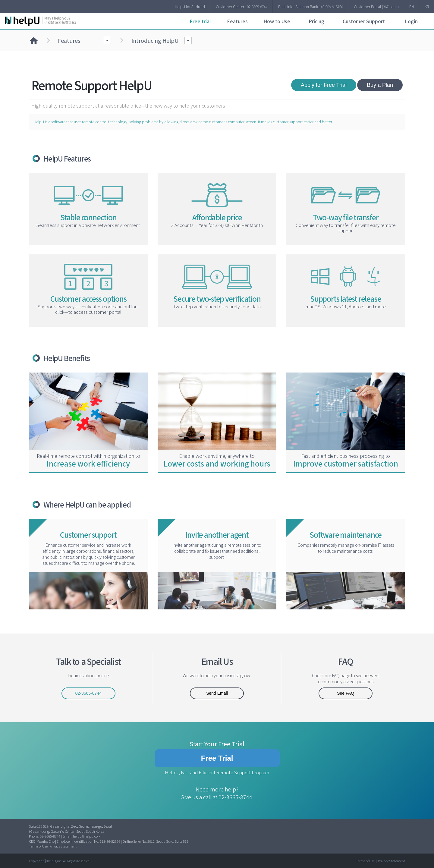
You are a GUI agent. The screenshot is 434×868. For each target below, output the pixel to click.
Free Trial (217, 758)
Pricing (316, 21)
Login (411, 21)
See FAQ (346, 693)
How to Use (277, 21)
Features (237, 21)
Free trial (200, 21)
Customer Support (364, 21)
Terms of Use (38, 846)
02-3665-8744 (88, 693)
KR (427, 6)
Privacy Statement (63, 846)
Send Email (217, 693)
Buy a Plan (380, 85)
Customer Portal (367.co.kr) (376, 6)
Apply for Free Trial (324, 85)
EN (412, 6)
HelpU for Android (190, 6)
